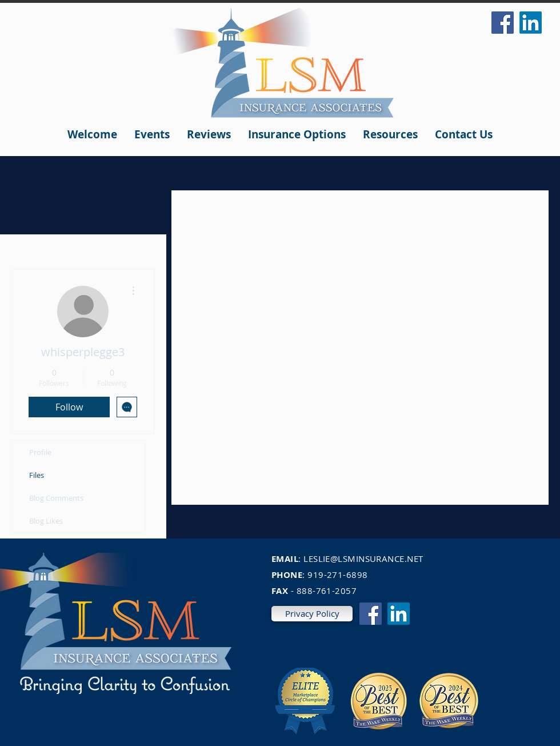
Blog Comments (56, 498)
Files (37, 475)
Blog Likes (46, 521)
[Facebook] (503, 23)
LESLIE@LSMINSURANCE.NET (363, 558)
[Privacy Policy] (312, 614)
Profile (40, 452)
